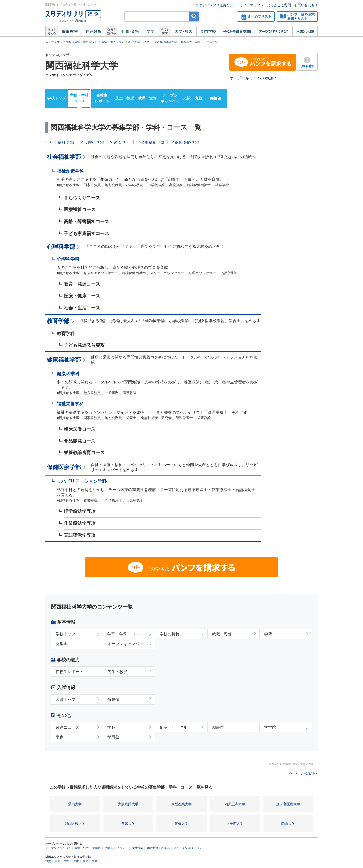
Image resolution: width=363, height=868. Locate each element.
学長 (111, 727)
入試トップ (66, 699)
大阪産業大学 (181, 804)
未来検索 (70, 32)
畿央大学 (181, 823)
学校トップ (57, 98)
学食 (60, 737)
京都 (58, 861)
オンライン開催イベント (189, 848)
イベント (122, 848)
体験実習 (152, 848)
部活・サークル (174, 727)
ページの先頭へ (306, 773)
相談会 (166, 848)
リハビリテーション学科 (82, 481)
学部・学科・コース (125, 634)
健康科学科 (68, 374)
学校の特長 (170, 634)
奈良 (85, 861)
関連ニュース (67, 727)
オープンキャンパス (274, 32)
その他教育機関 (237, 32)
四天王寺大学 (235, 804)
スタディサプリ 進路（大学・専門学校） (71, 42)
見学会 (109, 848)
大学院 (270, 727)
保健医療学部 (187, 142)
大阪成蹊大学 (128, 804)
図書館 (218, 727)
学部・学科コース (79, 98)
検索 (194, 16)
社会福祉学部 (62, 142)
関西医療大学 (75, 823)
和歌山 (96, 861)
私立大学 (134, 42)
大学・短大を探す (113, 42)
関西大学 (288, 823)
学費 (268, 634)
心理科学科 (68, 259)
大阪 (147, 42)
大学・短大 (184, 32)
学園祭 (113, 737)
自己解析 (94, 32)
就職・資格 (147, 98)
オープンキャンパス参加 (251, 78)
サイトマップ (250, 5)
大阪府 (97, 848)
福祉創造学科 (70, 171)
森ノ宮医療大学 (288, 804)
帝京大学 (128, 823)
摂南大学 (75, 804)
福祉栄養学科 (70, 404)
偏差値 (215, 98)
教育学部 (122, 142)
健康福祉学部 (153, 142)
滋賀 (48, 861)
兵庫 (76, 861)
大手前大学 (235, 823)
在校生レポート (102, 98)
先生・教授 (125, 98)
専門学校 (208, 32)
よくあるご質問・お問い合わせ (291, 5)
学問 (151, 32)
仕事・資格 (130, 32)
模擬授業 (137, 848)
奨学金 (62, 644)
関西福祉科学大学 (165, 42)
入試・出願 (305, 32)
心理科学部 (94, 142)
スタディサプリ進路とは (214, 5)
